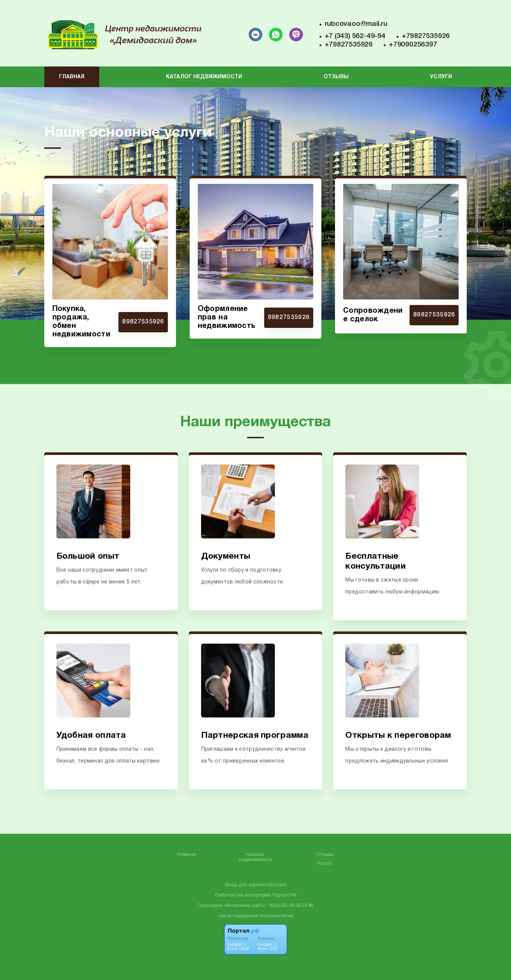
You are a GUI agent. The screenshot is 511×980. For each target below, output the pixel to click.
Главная (72, 77)
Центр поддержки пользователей (256, 916)
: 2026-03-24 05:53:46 (290, 906)
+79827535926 (426, 36)
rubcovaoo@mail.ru (356, 24)
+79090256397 (413, 45)
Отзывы (336, 77)
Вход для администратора (256, 885)
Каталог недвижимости (204, 77)
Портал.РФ (284, 895)
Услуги (441, 77)
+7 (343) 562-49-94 (355, 36)
